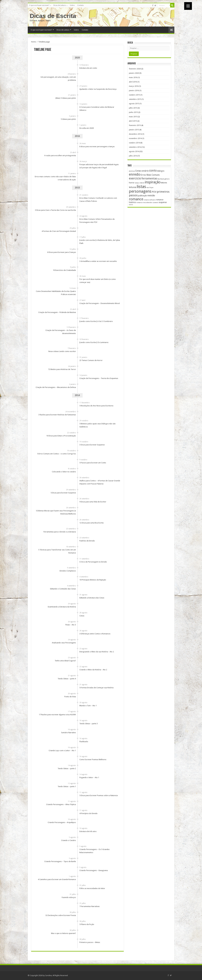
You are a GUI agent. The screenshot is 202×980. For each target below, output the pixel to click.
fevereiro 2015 (135, 125)
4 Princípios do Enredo (88, 813)
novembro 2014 (135, 138)
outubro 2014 (134, 143)
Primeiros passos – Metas (90, 942)
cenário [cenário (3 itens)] (145, 171)
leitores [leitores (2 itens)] (164, 183)
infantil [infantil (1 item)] (142, 183)
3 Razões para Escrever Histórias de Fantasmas (57, 415)
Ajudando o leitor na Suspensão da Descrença (98, 89)
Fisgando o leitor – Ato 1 (89, 777)
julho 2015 (133, 108)
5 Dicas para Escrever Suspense (63, 493)
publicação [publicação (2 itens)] (143, 196)
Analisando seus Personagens (64, 643)
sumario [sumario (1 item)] (155, 203)
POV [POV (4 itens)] (154, 192)
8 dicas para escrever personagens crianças (97, 147)
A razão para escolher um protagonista (60, 155)
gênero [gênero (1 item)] (167, 179)
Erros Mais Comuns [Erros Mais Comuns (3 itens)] (150, 175)
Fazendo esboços (69, 897)
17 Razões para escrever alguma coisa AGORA (57, 715)
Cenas (82, 616)
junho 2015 (133, 112)
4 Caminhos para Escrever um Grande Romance (57, 879)
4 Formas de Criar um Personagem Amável (59, 231)
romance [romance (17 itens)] (136, 199)
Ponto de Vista (70, 697)
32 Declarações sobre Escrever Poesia (61, 915)
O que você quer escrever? (39, 5)
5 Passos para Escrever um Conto (93, 463)
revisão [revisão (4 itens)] (151, 195)
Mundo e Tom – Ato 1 (88, 706)
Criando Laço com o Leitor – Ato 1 (62, 751)
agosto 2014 (134, 151)
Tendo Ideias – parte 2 (67, 768)
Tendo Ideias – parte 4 (67, 679)
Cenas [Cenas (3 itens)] (138, 171)
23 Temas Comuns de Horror (91, 360)
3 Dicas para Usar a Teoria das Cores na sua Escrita (55, 210)
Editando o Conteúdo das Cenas (63, 589)
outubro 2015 (134, 95)
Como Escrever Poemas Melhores (93, 759)
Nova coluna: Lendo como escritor (62, 351)
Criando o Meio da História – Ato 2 (93, 670)
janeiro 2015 (134, 130)
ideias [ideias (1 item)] (137, 183)
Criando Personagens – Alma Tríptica (61, 804)
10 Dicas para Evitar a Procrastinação (61, 436)
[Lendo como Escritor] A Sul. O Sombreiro (96, 321)
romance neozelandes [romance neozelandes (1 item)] (144, 203)
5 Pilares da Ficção (87, 924)
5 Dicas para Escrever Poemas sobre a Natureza (99, 795)
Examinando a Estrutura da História (62, 607)
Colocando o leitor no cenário (64, 472)
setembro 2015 (135, 99)
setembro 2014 (135, 147)
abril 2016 (133, 82)
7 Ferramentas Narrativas (89, 906)
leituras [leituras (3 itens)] (133, 187)
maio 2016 (133, 77)
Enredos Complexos (68, 571)
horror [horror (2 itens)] (132, 183)
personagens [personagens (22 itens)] (140, 191)
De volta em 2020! (87, 128)
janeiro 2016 (134, 90)
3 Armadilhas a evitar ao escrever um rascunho (98, 261)
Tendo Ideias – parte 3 (89, 724)
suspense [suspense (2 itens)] (163, 202)
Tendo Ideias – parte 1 (67, 786)
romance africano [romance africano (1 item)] (150, 200)
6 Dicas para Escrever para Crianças (62, 252)
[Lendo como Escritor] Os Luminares (94, 342)
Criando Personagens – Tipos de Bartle (60, 861)
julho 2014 (133, 156)
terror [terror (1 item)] (131, 205)
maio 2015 (133, 117)
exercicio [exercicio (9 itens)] (135, 178)
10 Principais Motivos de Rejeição (93, 580)
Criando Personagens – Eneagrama (94, 870)
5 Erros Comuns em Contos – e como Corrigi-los (57, 454)
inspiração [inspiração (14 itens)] (153, 182)
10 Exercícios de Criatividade (64, 270)
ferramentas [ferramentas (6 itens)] (149, 179)
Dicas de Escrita (53, 16)
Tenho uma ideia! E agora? (65, 661)
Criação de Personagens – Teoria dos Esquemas (99, 378)
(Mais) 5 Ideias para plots (66, 98)
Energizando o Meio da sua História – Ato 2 (97, 652)
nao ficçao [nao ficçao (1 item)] (150, 188)
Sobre (72, 5)
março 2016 (134, 86)
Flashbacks (84, 742)
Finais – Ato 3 (71, 625)
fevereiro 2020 (135, 69)
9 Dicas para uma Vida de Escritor (93, 502)
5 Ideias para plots (68, 119)
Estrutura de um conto (88, 68)
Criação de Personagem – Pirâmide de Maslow (57, 312)
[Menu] (188, 6)
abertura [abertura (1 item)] (132, 171)
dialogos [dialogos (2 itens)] (161, 171)
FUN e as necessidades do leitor (92, 888)
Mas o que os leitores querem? (63, 933)
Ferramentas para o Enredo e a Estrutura (60, 532)
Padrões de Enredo (87, 541)
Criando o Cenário (69, 840)
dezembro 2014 (135, 134)
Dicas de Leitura (60, 5)
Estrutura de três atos (88, 831)
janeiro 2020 (134, 73)
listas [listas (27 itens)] (141, 187)
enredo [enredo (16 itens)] (135, 174)
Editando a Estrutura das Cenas (92, 598)
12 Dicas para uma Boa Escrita (91, 523)
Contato (81, 5)
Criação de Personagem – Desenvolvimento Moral (100, 303)
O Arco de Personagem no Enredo (93, 562)
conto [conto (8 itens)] (153, 171)
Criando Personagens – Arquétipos (62, 822)
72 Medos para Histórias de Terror (62, 369)
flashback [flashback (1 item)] (161, 179)
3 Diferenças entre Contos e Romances (95, 634)
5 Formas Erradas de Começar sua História (96, 688)
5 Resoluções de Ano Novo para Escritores (96, 406)
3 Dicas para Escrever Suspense (92, 445)
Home (34, 42)
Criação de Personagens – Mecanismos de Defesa (56, 387)
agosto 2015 (134, 104)
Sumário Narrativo (69, 733)
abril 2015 (133, 121)
